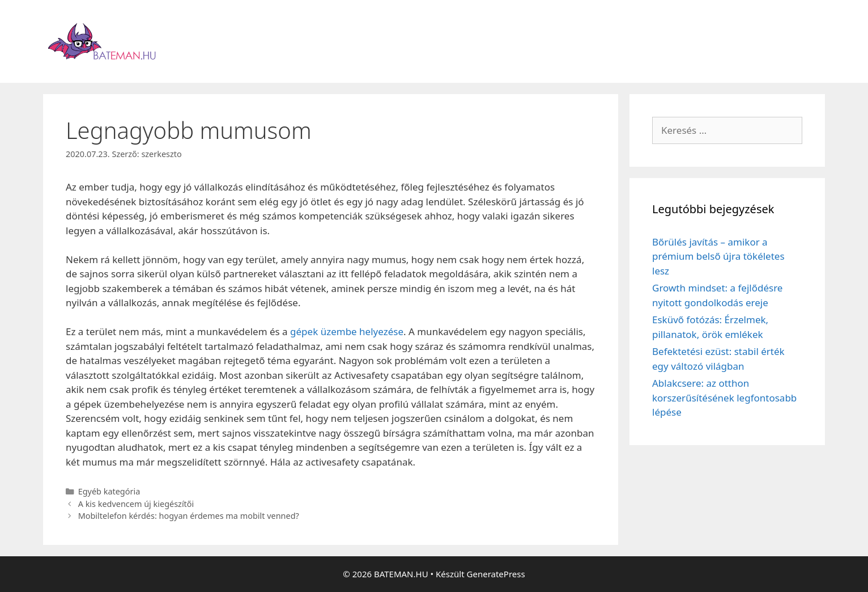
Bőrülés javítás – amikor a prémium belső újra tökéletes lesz (718, 256)
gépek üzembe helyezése (347, 331)
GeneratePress (496, 574)
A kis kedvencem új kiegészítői (136, 504)
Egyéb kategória (109, 491)
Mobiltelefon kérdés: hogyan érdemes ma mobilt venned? (189, 516)
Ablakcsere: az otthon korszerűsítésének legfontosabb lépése (724, 398)
